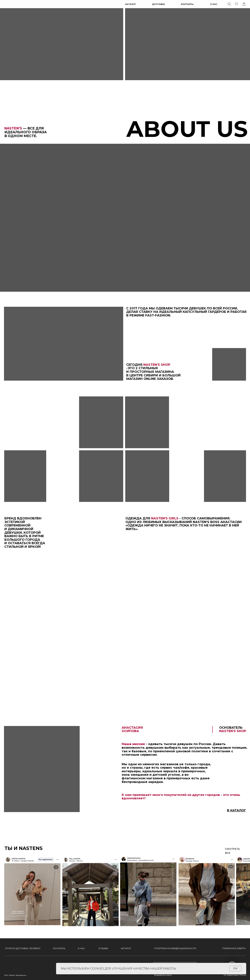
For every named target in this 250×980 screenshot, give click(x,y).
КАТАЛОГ (131, 4)
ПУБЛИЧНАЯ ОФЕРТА (234, 948)
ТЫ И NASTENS (24, 848)
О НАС (81, 948)
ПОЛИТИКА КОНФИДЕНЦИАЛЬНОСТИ (175, 948)
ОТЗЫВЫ (103, 948)
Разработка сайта (163, 975)
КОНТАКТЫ (59, 948)
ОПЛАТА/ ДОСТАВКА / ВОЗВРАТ (23, 948)
